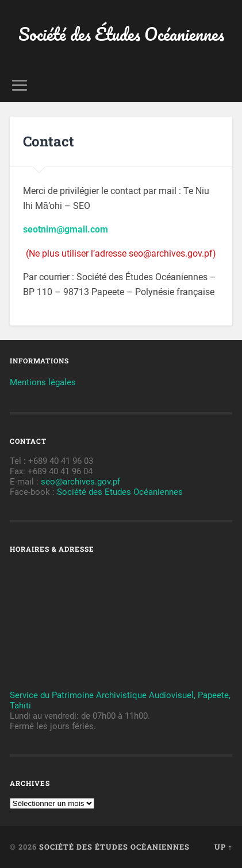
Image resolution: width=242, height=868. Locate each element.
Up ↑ (223, 847)
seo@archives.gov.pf (80, 482)
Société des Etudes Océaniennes (120, 492)
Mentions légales (43, 382)
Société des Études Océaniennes (121, 34)
